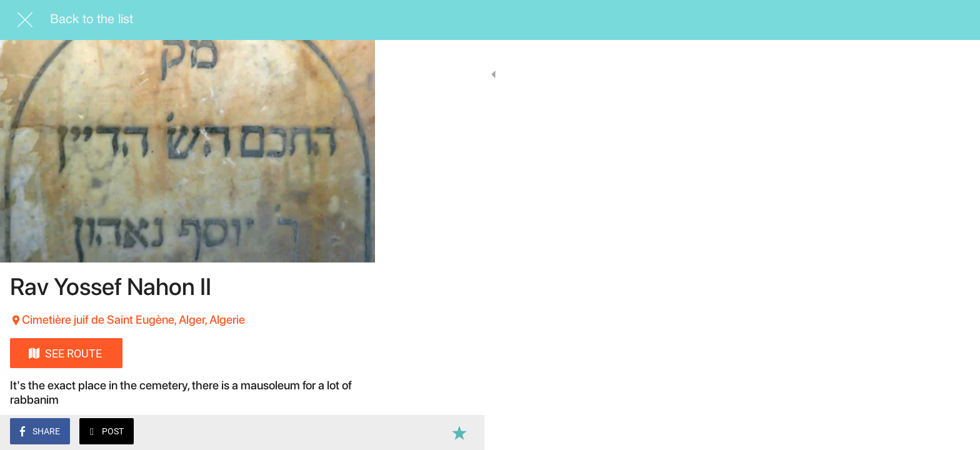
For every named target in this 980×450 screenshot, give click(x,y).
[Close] (25, 20)
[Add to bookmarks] (350, 432)
